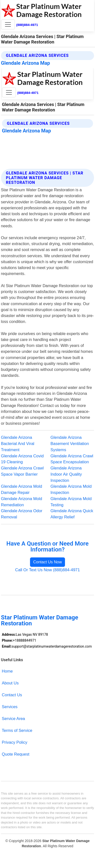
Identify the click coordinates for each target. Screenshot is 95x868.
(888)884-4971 (27, 25)
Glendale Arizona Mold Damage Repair (22, 489)
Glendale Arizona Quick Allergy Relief (72, 514)
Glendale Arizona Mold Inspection (71, 489)
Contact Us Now (48, 562)
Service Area (13, 719)
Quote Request (16, 754)
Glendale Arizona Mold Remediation (22, 502)
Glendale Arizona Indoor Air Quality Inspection (66, 474)
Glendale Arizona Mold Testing (71, 502)
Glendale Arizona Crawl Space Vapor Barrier (22, 471)
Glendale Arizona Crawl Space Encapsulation (72, 459)
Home (7, 671)
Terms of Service (17, 730)
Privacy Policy (15, 742)
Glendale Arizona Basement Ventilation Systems (70, 444)
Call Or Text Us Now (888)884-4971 (47, 570)
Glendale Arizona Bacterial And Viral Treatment (18, 444)
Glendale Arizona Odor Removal (22, 514)
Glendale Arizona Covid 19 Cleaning (22, 459)
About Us (10, 683)
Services (10, 707)
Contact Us (12, 695)
